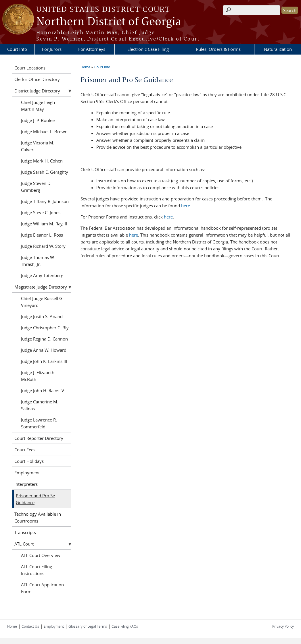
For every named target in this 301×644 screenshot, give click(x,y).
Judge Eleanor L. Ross (42, 235)
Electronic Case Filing (148, 49)
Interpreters (26, 484)
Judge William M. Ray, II (44, 224)
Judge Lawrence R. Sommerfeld (39, 423)
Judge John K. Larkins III (44, 361)
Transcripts (25, 532)
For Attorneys (92, 49)
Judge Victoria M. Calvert (38, 146)
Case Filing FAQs (125, 626)
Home (85, 67)
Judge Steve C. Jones (41, 212)
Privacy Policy (283, 626)
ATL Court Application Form (42, 588)
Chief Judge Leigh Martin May (38, 106)
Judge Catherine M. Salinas (40, 405)
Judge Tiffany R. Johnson (45, 201)
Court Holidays (29, 461)
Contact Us (30, 626)
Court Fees (25, 450)
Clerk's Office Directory (37, 79)
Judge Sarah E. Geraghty (45, 172)
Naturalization (278, 49)
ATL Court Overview (41, 555)
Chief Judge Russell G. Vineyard (42, 302)
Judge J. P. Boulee (38, 120)
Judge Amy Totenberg (42, 275)
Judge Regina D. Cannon (44, 339)
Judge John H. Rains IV (43, 390)
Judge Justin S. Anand (42, 316)
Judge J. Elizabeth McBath (38, 376)
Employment (27, 473)
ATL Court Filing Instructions (37, 570)
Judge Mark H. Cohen (42, 161)
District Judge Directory (37, 91)
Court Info (17, 49)
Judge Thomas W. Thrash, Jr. (38, 261)
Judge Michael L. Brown (44, 131)
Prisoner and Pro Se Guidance (35, 499)
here (186, 206)
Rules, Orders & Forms (218, 49)
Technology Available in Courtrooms (38, 517)
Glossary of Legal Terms (88, 626)
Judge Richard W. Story (43, 246)
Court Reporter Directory (39, 438)
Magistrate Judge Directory (41, 287)
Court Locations (30, 68)
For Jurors (52, 49)
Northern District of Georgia (109, 22)
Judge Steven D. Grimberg (36, 187)
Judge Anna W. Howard (44, 350)
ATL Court (24, 544)
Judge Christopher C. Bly (45, 328)
